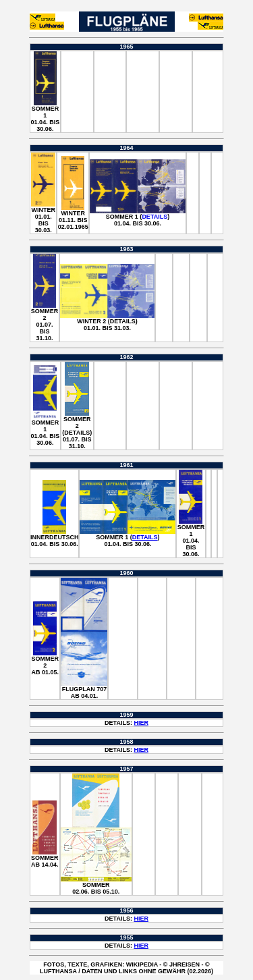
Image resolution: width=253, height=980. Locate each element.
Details (154, 217)
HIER (141, 723)
